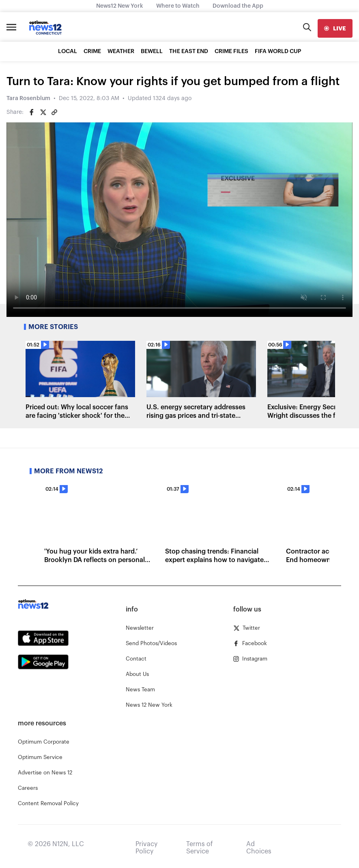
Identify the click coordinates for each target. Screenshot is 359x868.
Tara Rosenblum (28, 98)
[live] (335, 28)
